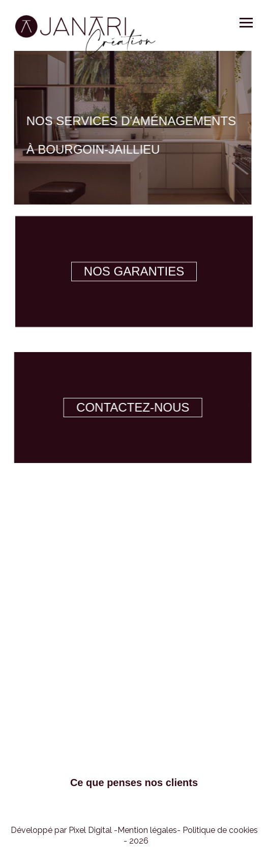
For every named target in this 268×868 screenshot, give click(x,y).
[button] (134, 841)
